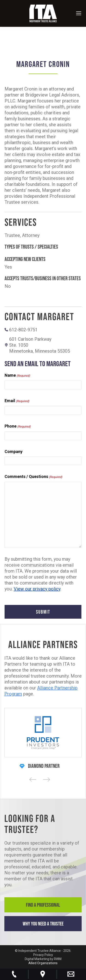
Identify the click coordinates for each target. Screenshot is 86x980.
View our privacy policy (37, 589)
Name (17, 376)
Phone (18, 426)
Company (14, 452)
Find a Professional (43, 905)
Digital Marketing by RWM (43, 959)
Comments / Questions (33, 477)
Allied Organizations (43, 963)
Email (17, 401)
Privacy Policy (43, 955)
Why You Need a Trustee (43, 924)
